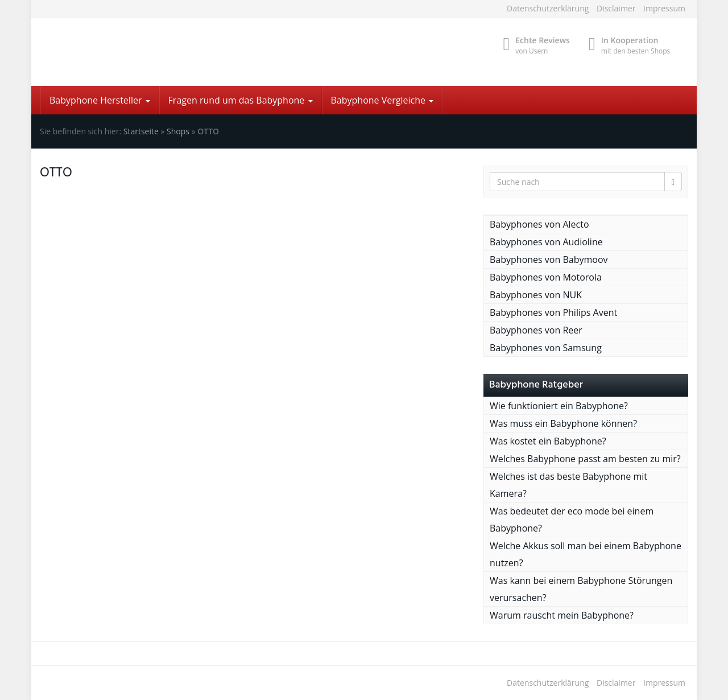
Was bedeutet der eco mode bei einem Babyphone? (572, 520)
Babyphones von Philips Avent (553, 312)
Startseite (141, 131)
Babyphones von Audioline (546, 242)
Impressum (664, 8)
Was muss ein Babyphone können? (563, 423)
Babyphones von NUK (536, 295)
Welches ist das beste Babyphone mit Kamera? (568, 485)
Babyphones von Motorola (546, 277)
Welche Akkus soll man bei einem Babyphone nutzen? (586, 554)
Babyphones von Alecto (539, 224)
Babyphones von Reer (536, 330)
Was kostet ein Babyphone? (548, 441)
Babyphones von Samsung (546, 348)
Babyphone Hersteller (100, 100)
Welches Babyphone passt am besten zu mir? (585, 459)
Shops (178, 131)
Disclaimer (616, 8)
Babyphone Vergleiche (382, 100)
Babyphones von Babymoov (549, 260)
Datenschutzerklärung (548, 8)
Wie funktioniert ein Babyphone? (559, 406)
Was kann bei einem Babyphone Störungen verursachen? (581, 589)
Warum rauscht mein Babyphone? (562, 615)
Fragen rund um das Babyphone (241, 100)
